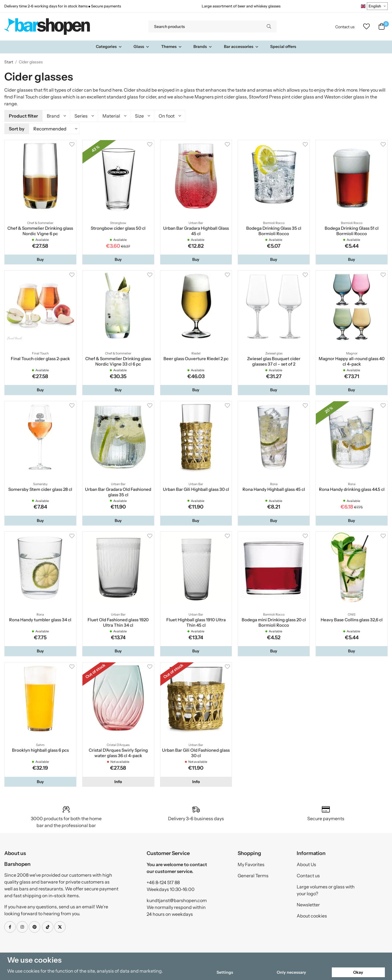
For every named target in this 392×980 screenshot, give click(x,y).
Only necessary (291, 972)
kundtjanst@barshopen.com (177, 900)
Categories (109, 47)
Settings (225, 972)
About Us (306, 864)
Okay (358, 972)
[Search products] (205, 27)
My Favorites (251, 864)
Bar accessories (241, 47)
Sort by (17, 128)
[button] (40, 259)
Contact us (345, 27)
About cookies (312, 915)
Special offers (283, 47)
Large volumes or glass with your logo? (326, 889)
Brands (203, 47)
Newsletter (308, 904)
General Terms (253, 875)
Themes (172, 47)
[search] (269, 27)
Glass (142, 47)
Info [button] (118, 781)
